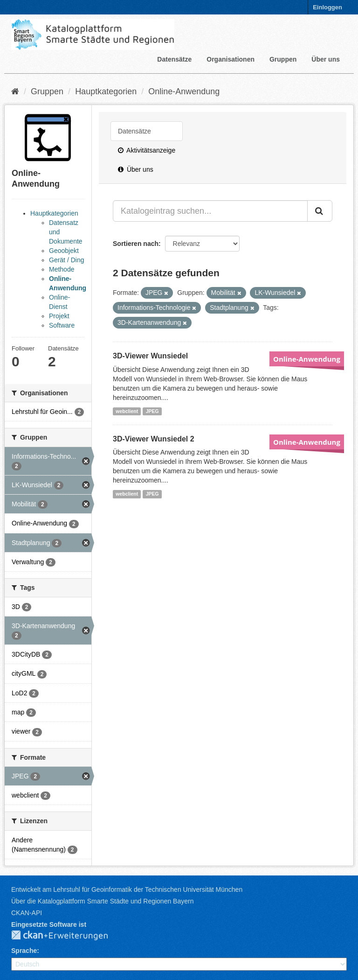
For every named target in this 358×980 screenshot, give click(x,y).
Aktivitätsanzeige (147, 150)
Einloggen (327, 7)
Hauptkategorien (106, 91)
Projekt (59, 316)
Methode (62, 269)
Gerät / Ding (66, 260)
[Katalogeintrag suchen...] (210, 211)
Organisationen (231, 59)
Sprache (24, 951)
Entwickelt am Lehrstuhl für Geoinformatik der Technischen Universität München (127, 889)
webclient (127, 411)
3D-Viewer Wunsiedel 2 (154, 439)
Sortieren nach (136, 244)
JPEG (152, 411)
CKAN (67, 936)
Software (62, 325)
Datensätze (174, 59)
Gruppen (283, 59)
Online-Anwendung (184, 91)
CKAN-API (27, 913)
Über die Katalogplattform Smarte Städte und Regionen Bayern (102, 901)
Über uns (326, 59)
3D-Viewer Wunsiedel (150, 356)
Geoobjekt (64, 251)
